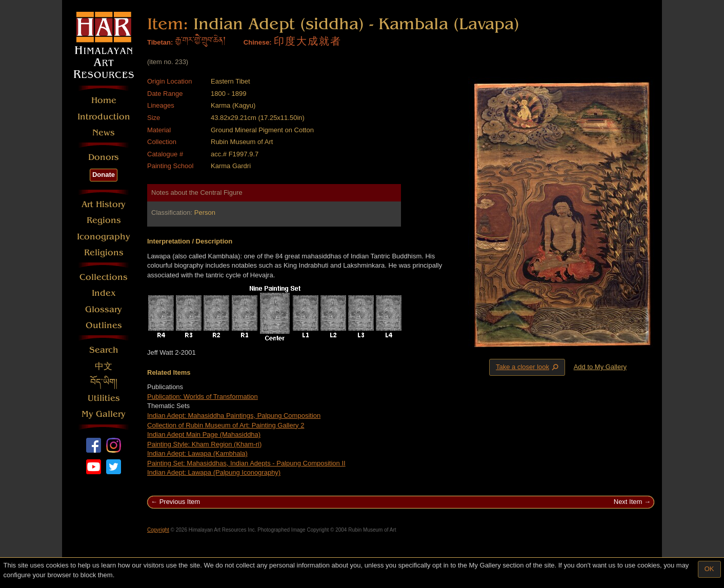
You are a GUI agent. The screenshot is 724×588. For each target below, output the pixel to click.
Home (104, 100)
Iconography (104, 237)
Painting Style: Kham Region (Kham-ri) (204, 444)
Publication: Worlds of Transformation (203, 397)
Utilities (104, 398)
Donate (104, 175)
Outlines (104, 325)
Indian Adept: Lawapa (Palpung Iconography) (214, 472)
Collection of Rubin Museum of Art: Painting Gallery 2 (226, 425)
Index (104, 293)
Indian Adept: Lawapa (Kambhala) (197, 453)
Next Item (628, 502)
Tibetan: (160, 42)
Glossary (104, 309)
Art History (104, 204)
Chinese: (258, 42)
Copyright (158, 530)
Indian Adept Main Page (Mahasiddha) (204, 434)
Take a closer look (528, 367)
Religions (104, 252)
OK (709, 569)
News (104, 133)
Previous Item (180, 502)
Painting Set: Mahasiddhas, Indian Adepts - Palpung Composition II (246, 463)
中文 (104, 366)
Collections (104, 277)
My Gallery (104, 414)
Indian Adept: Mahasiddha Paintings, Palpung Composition (234, 415)
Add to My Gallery (600, 367)
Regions (104, 220)
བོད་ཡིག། (104, 382)
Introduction (104, 117)
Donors (104, 157)
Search (104, 350)
